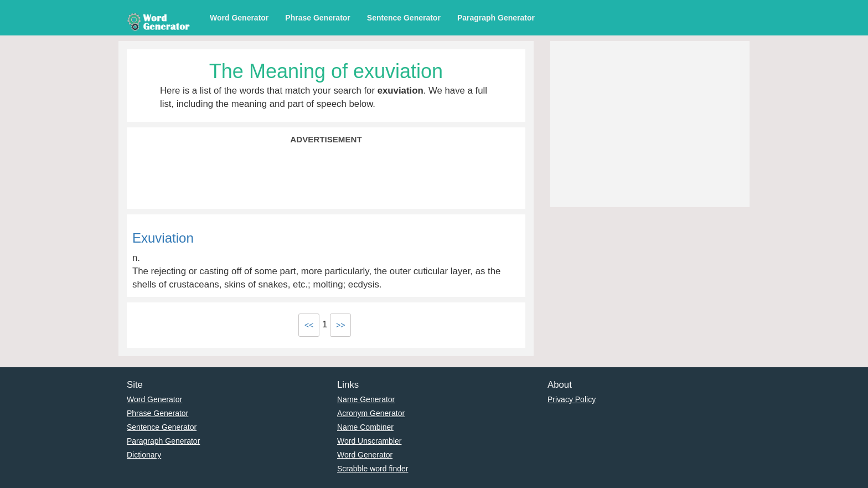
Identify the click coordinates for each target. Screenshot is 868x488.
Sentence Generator (404, 18)
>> (340, 325)
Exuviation (163, 238)
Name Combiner (365, 427)
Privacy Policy (572, 399)
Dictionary (144, 455)
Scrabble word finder (373, 469)
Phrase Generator (318, 18)
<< (309, 325)
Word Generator (239, 18)
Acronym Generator (371, 413)
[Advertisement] (326, 176)
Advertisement (326, 139)
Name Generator (366, 399)
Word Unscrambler (369, 441)
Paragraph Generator (496, 18)
